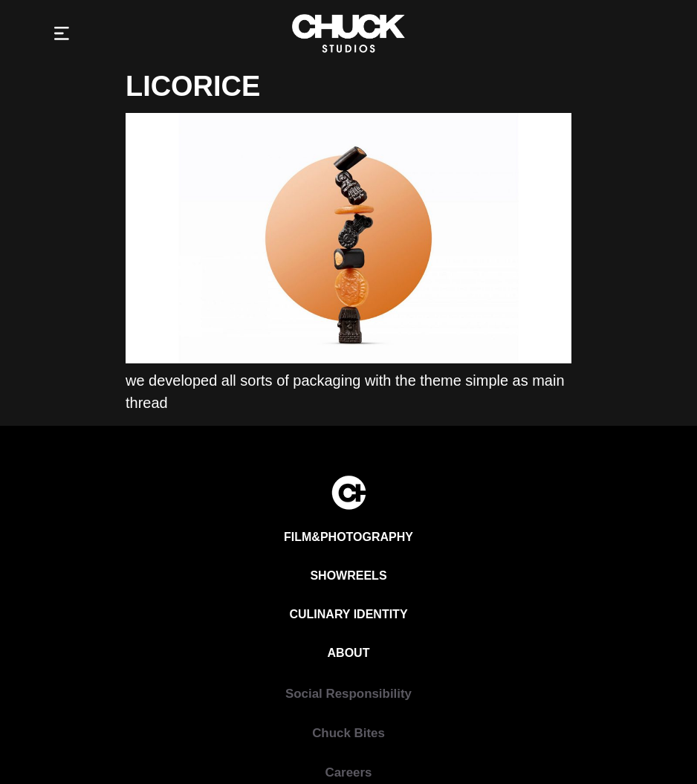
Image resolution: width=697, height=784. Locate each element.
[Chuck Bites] (348, 733)
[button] (62, 34)
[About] (349, 653)
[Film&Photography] (348, 537)
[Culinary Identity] (348, 615)
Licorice (193, 86)
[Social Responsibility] (348, 694)
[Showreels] (348, 576)
